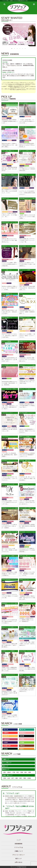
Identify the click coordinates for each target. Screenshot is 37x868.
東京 (4, 772)
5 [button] (23, 49)
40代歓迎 (22, 742)
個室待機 (22, 736)
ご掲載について (18, 851)
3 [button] (17, 49)
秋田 (20, 778)
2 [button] (14, 49)
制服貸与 (22, 749)
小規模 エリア (6, 759)
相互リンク (18, 859)
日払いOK (5, 730)
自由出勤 (5, 749)
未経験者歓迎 (6, 739)
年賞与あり (22, 746)
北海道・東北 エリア (7, 775)
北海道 (29, 778)
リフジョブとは (18, 847)
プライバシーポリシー (18, 855)
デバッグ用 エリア (7, 763)
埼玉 (17, 772)
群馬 (29, 772)
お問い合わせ (18, 862)
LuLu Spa (5, 62)
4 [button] (20, 49)
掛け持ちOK (6, 736)
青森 (24, 778)
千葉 (13, 772)
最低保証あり (23, 733)
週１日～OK (22, 730)
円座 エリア (5, 766)
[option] (18, 35)
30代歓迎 (5, 742)
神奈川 (9, 772)
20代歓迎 (22, 739)
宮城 (4, 778)
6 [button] (25, 49)
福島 (16, 778)
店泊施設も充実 (7, 746)
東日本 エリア (6, 769)
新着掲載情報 (18, 844)
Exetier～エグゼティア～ (9, 72)
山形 (8, 778)
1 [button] (12, 49)
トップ (18, 840)
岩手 (12, 778)
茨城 (21, 772)
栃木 (25, 772)
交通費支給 (6, 733)
